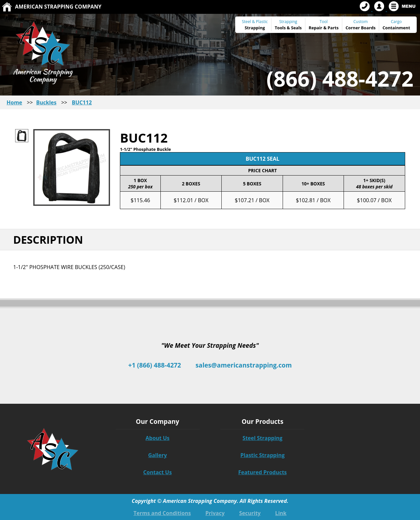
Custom (361, 25)
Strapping (255, 28)
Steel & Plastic (255, 22)
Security (250, 513)
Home (14, 102)
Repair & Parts (324, 28)
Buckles (46, 102)
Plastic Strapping (263, 455)
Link (281, 513)
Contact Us (158, 472)
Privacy (215, 513)
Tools (280, 28)
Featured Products (262, 472)
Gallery (158, 455)
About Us (158, 438)
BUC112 (82, 102)
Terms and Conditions (162, 513)
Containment (396, 28)
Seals (296, 28)
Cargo (396, 22)
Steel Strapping (262, 438)
